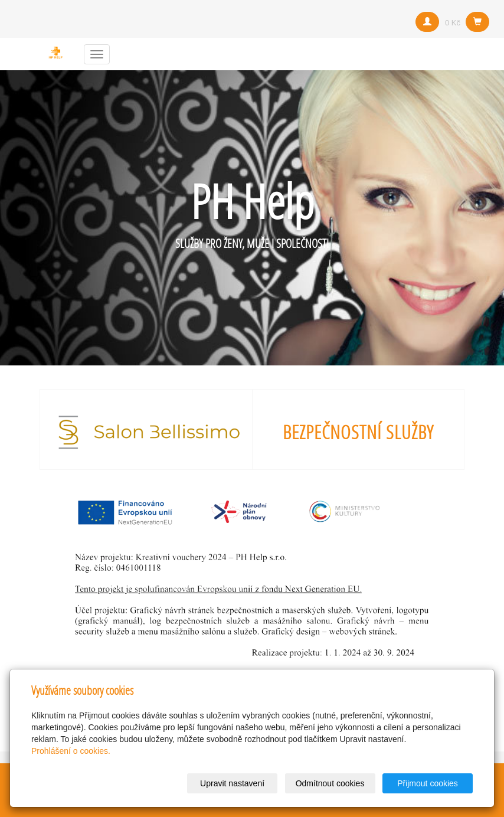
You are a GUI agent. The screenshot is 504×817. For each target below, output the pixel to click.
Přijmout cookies (428, 783)
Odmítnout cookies (330, 783)
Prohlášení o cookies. (71, 751)
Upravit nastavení (232, 783)
